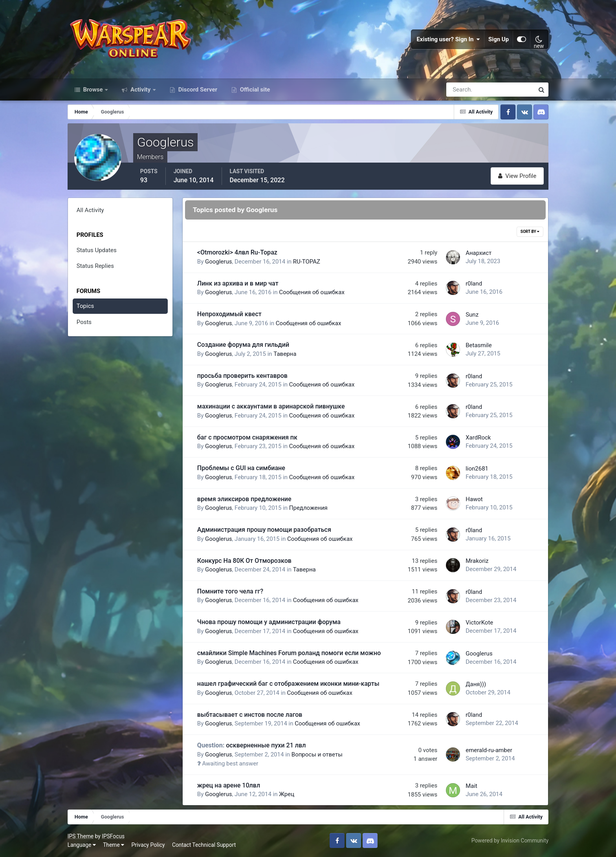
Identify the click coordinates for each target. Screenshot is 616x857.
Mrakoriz (477, 561)
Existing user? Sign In (448, 39)
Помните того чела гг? (230, 591)
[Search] (463, 90)
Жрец (287, 794)
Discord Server (197, 90)
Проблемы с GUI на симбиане (241, 468)
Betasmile (479, 345)
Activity (140, 90)
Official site (254, 90)
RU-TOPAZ (307, 262)
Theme (114, 845)
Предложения (308, 508)
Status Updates (97, 250)
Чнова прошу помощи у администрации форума (269, 622)
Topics (85, 306)
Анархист (478, 253)
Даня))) (476, 684)
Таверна (285, 354)
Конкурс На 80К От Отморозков (244, 561)
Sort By (530, 232)
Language (82, 845)
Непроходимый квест (229, 314)
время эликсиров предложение (244, 499)
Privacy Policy (148, 845)
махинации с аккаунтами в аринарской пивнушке (271, 406)
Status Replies (95, 266)
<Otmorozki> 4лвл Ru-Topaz (237, 252)
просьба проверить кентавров (242, 376)
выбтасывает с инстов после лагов (250, 715)
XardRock (478, 438)
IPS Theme (81, 836)
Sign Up (499, 39)
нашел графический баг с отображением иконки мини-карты (288, 684)
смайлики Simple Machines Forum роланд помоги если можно (289, 653)
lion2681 (477, 469)
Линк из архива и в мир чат (238, 283)
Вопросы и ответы (317, 754)
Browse (93, 90)
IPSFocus (113, 836)
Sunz (472, 315)
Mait (471, 786)
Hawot (474, 499)
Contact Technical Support (204, 845)
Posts (84, 322)
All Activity (90, 210)
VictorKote (479, 623)
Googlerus (218, 262)
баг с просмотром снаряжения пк (247, 437)
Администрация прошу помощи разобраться (264, 530)
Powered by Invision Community (510, 841)
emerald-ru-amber (489, 750)
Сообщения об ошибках (312, 292)
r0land (474, 284)
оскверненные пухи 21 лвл (252, 745)
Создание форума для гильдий (243, 345)
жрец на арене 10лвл (229, 785)
